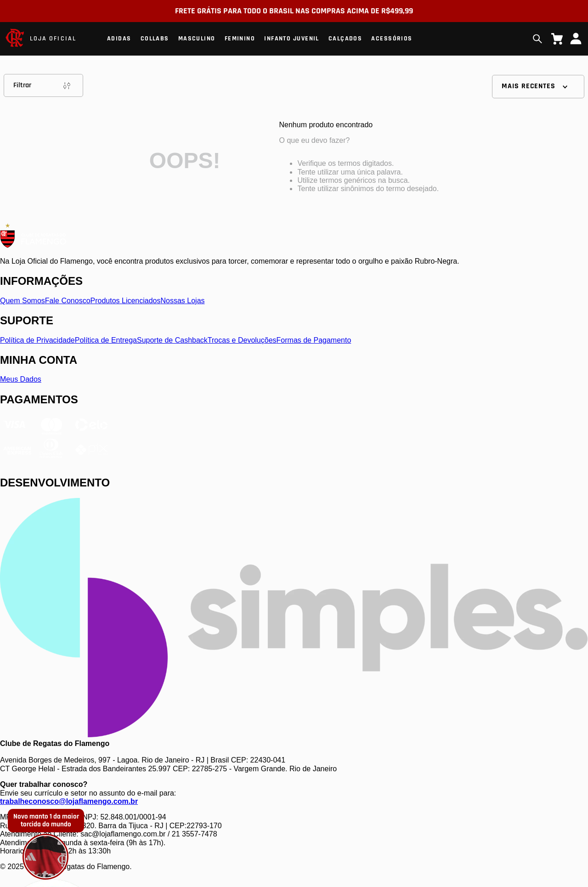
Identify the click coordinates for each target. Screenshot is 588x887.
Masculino (197, 39)
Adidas (119, 39)
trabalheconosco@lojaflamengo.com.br (69, 801)
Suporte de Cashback (172, 340)
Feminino (240, 39)
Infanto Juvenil (292, 39)
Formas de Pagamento (314, 340)
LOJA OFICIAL (53, 39)
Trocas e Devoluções (242, 340)
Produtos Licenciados (126, 301)
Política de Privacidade (37, 340)
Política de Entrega (106, 340)
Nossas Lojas (183, 301)
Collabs (155, 39)
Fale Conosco (68, 301)
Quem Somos (23, 301)
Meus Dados (21, 379)
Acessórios (392, 39)
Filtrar (43, 85)
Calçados (345, 39)
